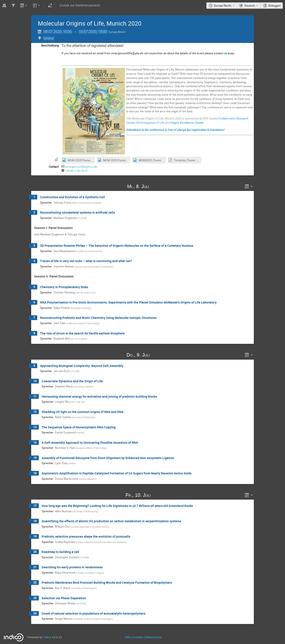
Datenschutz (154, 637)
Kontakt (138, 637)
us (226, 53)
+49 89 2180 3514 (76, 171)
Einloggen (274, 6)
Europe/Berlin (223, 6)
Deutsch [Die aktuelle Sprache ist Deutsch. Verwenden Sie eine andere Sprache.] (250, 6)
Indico (47, 637)
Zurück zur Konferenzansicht (80, 5)
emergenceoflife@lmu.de (81, 167)
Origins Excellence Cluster (187, 123)
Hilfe (128, 637)
